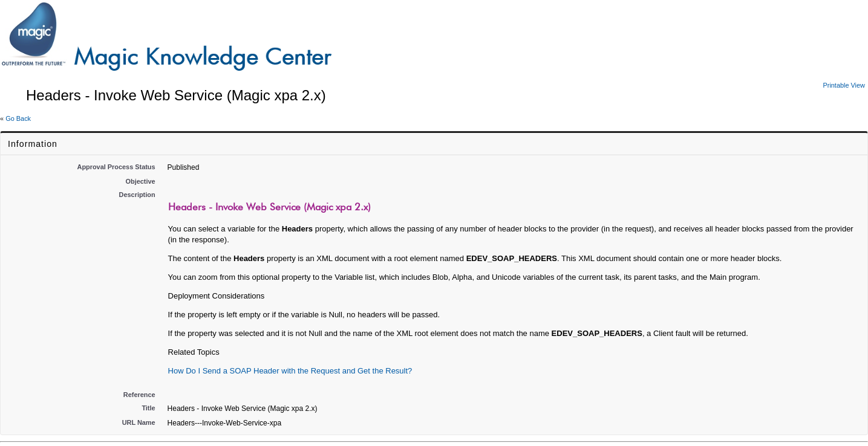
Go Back (18, 118)
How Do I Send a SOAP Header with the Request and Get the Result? (290, 371)
